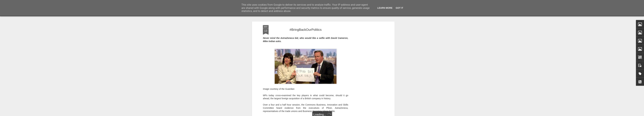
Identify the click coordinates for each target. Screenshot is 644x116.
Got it (400, 8)
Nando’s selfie (296, 54)
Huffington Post (309, 89)
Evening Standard (317, 22)
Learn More (385, 8)
